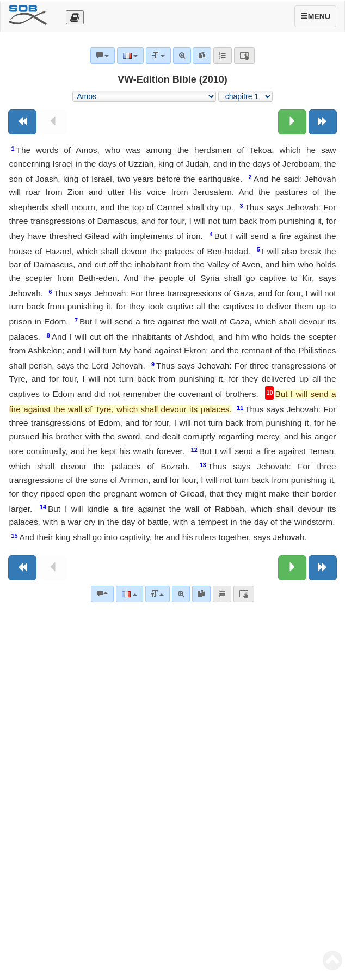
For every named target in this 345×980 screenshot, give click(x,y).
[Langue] (129, 594)
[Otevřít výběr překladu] (75, 17)
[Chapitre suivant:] (292, 122)
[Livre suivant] (323, 122)
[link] (201, 594)
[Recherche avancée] (181, 594)
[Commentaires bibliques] (102, 594)
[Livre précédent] (22, 122)
